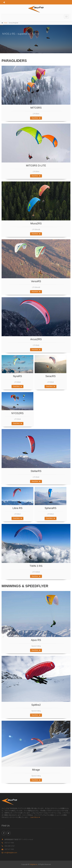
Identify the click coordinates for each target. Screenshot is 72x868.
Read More (36, 118)
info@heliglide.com (9, 853)
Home (5, 23)
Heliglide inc (34, 864)
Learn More (35, 817)
